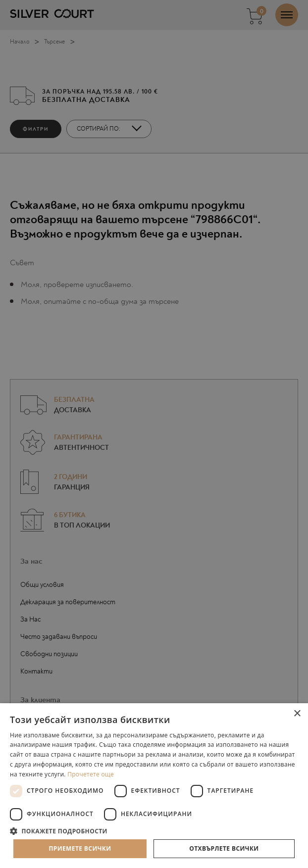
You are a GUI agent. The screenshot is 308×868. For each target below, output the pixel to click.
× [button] (297, 714)
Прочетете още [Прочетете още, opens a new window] (91, 774)
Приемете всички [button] (80, 848)
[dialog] (154, 434)
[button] (154, 831)
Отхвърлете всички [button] (224, 848)
